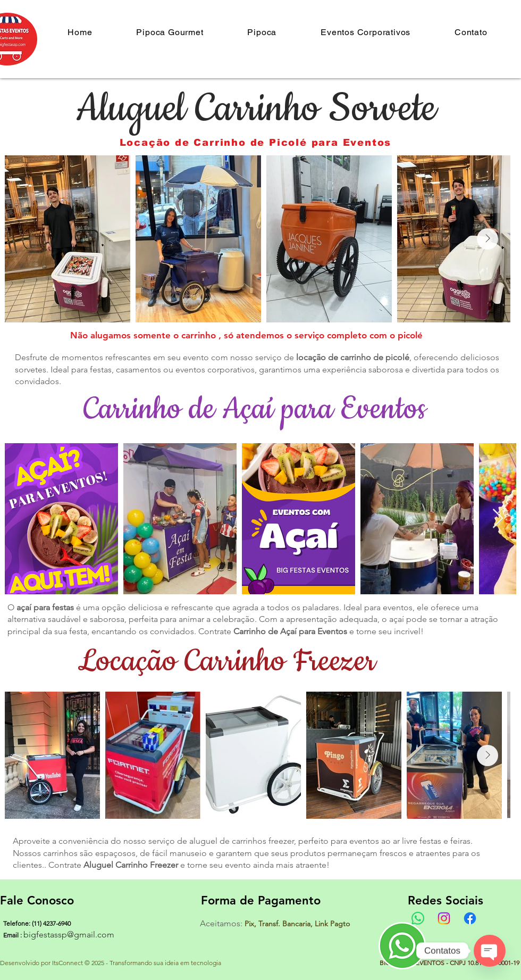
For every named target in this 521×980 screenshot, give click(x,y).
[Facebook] (470, 918)
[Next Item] (488, 239)
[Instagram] (444, 918)
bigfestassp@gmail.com (69, 935)
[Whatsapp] (418, 918)
